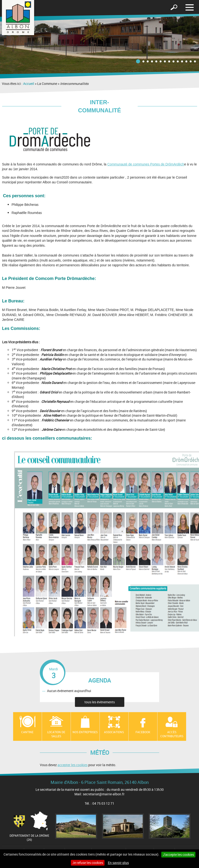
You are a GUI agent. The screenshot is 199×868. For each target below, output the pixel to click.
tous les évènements (100, 702)
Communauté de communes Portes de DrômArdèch (146, 164)
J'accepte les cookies (178, 854)
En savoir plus (118, 863)
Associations (114, 732)
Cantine (27, 732)
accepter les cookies (73, 765)
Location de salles (56, 734)
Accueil (29, 84)
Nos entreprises (85, 732)
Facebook (143, 732)
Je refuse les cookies (88, 863)
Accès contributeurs (172, 734)
